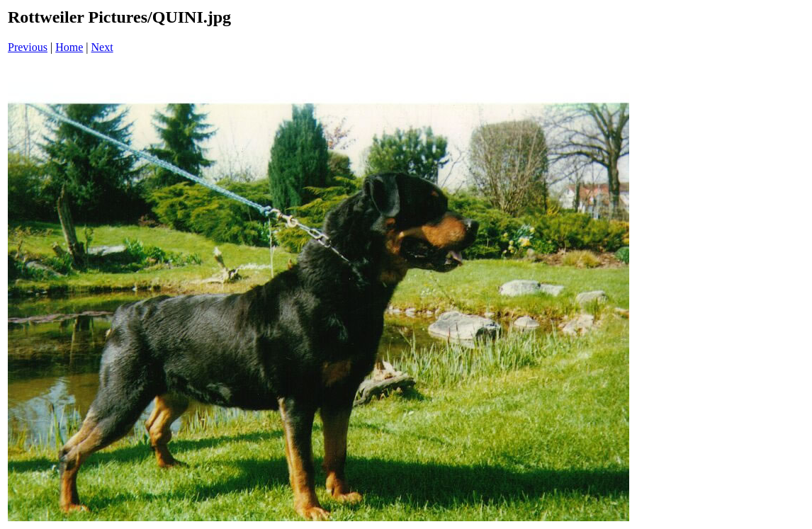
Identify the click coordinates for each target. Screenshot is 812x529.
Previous (28, 47)
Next (102, 47)
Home (69, 47)
